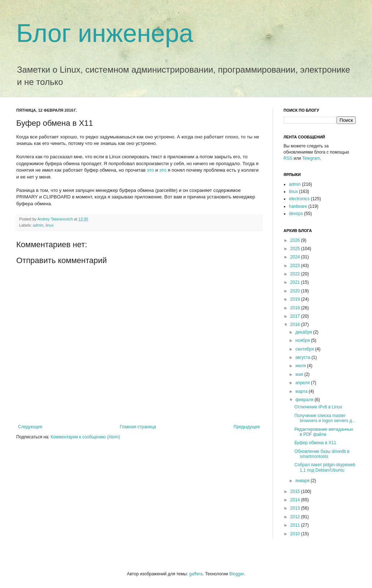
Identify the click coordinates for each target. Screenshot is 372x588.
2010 (296, 534)
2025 (296, 249)
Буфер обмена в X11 (315, 443)
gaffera (196, 574)
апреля (303, 383)
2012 (296, 517)
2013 (296, 508)
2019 (296, 299)
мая (300, 374)
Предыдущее (247, 427)
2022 (296, 274)
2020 (296, 291)
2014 (296, 500)
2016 (296, 325)
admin (38, 225)
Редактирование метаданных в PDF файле (324, 432)
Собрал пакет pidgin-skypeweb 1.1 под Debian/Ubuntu (325, 467)
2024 (296, 257)
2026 (296, 240)
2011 (296, 525)
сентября (305, 349)
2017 (296, 316)
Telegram (311, 158)
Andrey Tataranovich (55, 219)
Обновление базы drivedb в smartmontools (322, 454)
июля (301, 366)
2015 (296, 492)
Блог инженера (105, 33)
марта (302, 391)
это (151, 170)
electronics (299, 199)
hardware (298, 206)
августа (304, 357)
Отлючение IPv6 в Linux (318, 407)
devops (296, 214)
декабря (304, 332)
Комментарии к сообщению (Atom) (85, 437)
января (303, 481)
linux (49, 225)
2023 (296, 266)
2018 (296, 308)
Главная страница (138, 427)
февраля (305, 400)
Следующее (30, 427)
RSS (288, 158)
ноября (303, 340)
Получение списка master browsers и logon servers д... (325, 418)
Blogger (237, 574)
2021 (296, 282)
